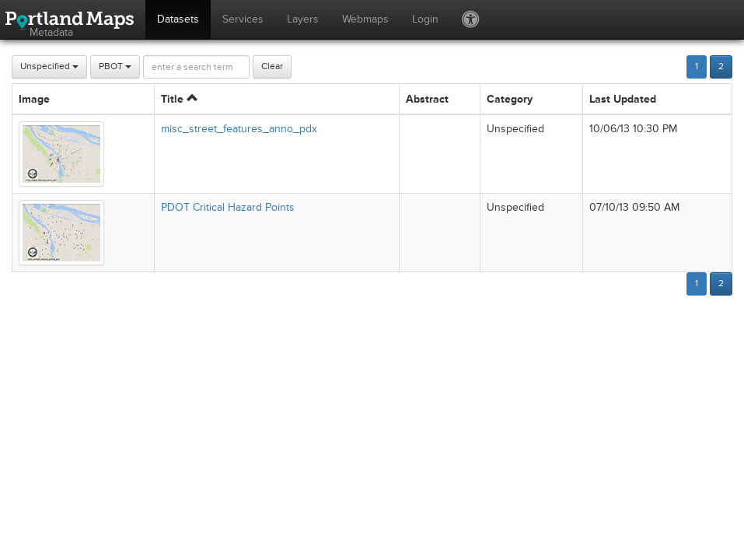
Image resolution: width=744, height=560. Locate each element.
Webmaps (365, 19)
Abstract (427, 99)
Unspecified (49, 66)
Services (243, 19)
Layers (303, 19)
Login (425, 19)
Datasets (178, 19)
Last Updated (623, 99)
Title (179, 99)
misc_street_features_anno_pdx (239, 129)
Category (510, 99)
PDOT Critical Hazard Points (228, 207)
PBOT (115, 66)
